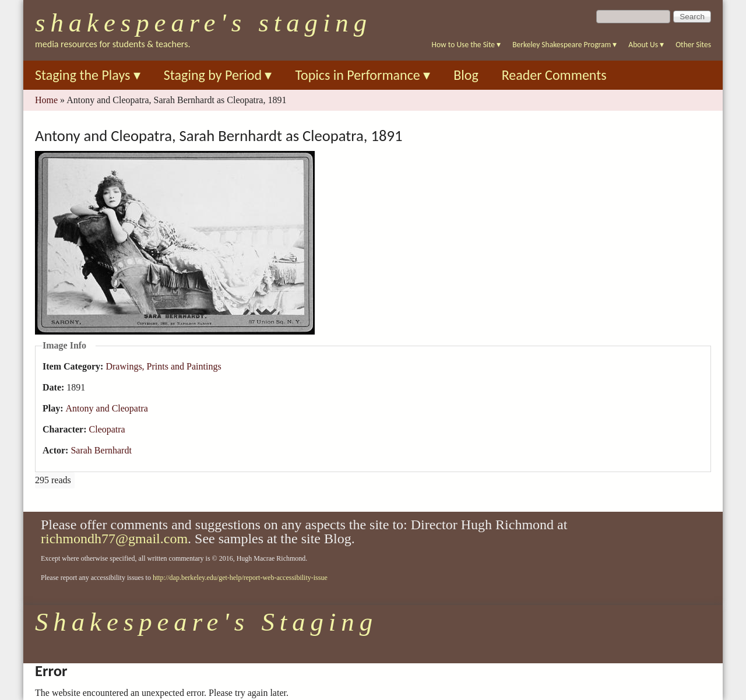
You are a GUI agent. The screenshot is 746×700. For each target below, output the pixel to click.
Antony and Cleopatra (107, 408)
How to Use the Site (467, 45)
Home (46, 100)
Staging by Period (218, 75)
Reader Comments (554, 75)
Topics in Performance (363, 75)
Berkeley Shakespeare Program (564, 45)
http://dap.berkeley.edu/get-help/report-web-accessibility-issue (240, 578)
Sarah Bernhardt (101, 450)
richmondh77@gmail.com (114, 539)
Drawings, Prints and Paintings (163, 366)
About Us (646, 45)
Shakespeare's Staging (203, 23)
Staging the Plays (88, 75)
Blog (466, 75)
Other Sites (693, 45)
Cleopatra (107, 429)
